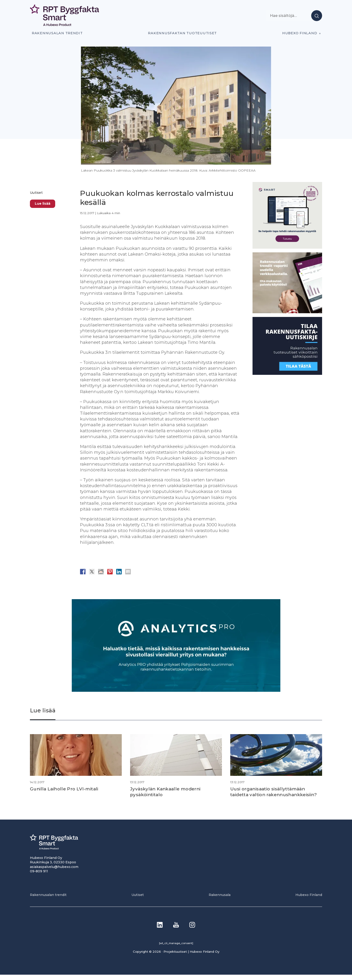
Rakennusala (220, 900)
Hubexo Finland (300, 33)
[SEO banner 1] (287, 247)
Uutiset (36, 193)
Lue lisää (43, 204)
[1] (287, 374)
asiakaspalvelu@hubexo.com (54, 872)
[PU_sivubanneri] (287, 312)
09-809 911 (39, 877)
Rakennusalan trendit (57, 33)
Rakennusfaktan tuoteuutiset (182, 33)
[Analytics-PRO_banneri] (176, 690)
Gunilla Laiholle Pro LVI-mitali (66, 789)
